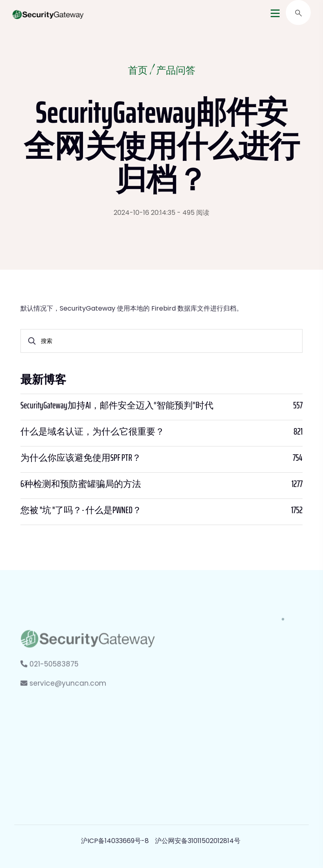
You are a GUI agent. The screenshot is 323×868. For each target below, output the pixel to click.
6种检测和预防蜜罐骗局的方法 (81, 484)
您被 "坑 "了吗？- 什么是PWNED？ (81, 510)
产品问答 (176, 71)
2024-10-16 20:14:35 (145, 213)
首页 (138, 71)
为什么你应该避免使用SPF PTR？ (81, 458)
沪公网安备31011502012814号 (198, 841)
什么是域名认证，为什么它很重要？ (92, 432)
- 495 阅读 (193, 213)
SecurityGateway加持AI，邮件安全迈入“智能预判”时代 (117, 406)
